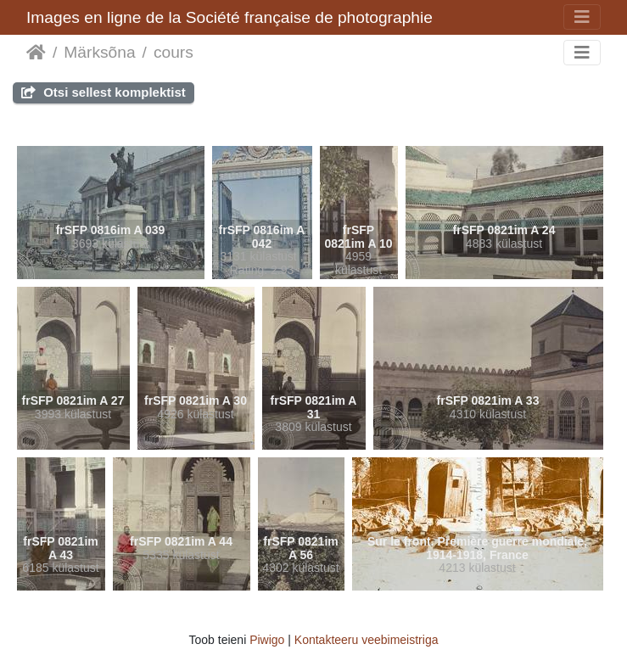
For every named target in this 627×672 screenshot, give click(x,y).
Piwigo (267, 640)
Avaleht (36, 53)
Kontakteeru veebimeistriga (367, 640)
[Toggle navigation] (582, 17)
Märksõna (99, 52)
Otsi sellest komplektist (104, 92)
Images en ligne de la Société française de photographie (230, 17)
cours (174, 52)
